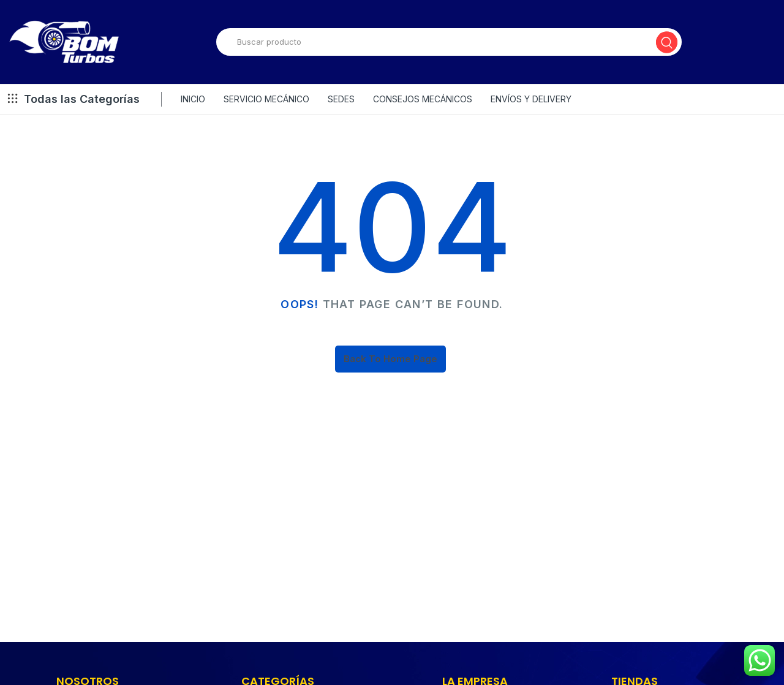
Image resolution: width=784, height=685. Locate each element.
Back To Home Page (390, 359)
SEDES (341, 99)
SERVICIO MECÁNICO (266, 99)
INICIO (193, 99)
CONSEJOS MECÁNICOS (423, 99)
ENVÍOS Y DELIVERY (531, 99)
